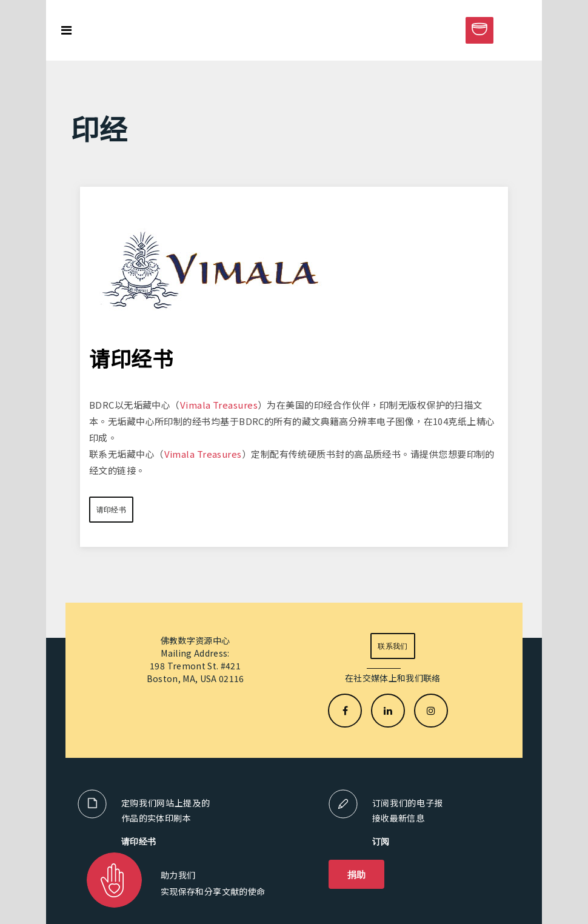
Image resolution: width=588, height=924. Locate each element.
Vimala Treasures (219, 405)
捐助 (357, 874)
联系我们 (393, 646)
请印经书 (111, 510)
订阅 (381, 841)
